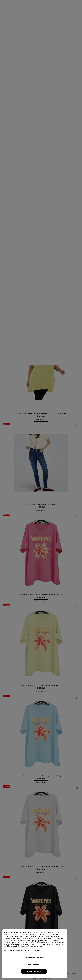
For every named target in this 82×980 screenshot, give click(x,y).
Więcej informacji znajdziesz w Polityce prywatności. (23, 950)
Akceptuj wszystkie (34, 971)
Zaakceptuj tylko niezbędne (34, 957)
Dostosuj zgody (34, 964)
